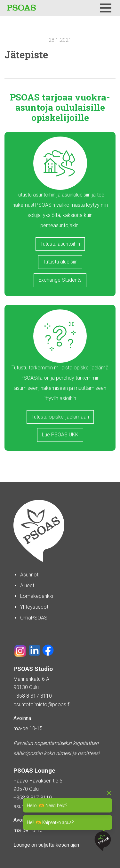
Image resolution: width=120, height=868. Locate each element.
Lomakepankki (37, 596)
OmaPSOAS (34, 618)
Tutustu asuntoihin (60, 244)
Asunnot (29, 575)
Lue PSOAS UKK (60, 435)
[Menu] (106, 8)
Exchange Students (60, 280)
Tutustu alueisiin (60, 262)
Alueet (27, 586)
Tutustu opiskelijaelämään (60, 417)
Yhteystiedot (34, 607)
